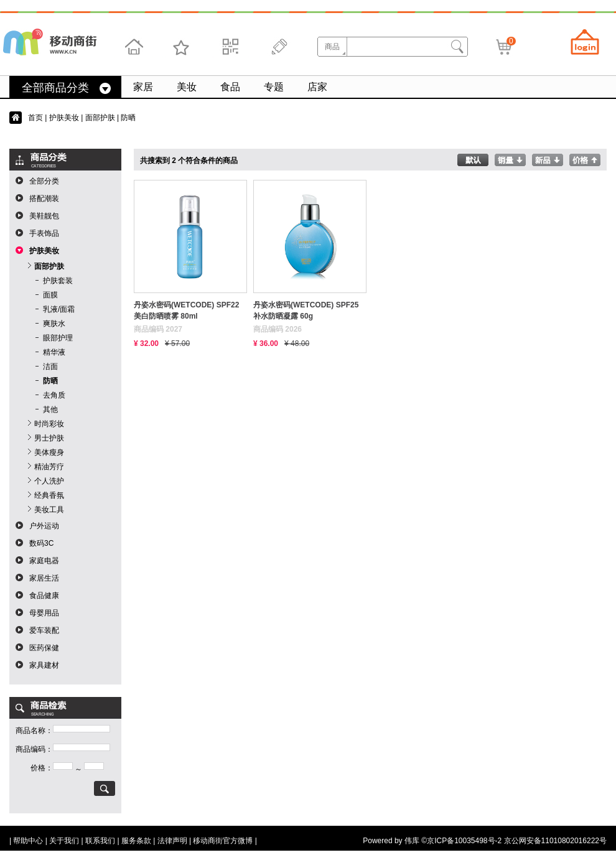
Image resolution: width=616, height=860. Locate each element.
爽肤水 (54, 324)
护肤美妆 (64, 118)
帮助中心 (28, 841)
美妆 (187, 87)
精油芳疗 (49, 467)
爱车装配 (44, 630)
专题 (274, 87)
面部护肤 (100, 118)
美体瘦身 (49, 452)
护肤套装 (58, 281)
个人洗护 (49, 481)
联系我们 (100, 841)
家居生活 (44, 578)
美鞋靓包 (44, 216)
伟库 (412, 841)
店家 (317, 87)
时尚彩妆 (49, 424)
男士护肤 (49, 438)
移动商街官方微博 (223, 841)
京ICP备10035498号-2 (464, 841)
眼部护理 (58, 338)
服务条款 (136, 841)
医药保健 (44, 648)
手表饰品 (44, 233)
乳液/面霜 (59, 309)
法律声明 (172, 841)
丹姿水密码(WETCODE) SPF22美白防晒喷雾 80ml (186, 311)
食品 (230, 87)
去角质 (54, 395)
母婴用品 (44, 613)
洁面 (50, 367)
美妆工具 (49, 510)
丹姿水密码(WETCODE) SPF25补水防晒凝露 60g (306, 311)
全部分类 (44, 181)
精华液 (54, 352)
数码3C (41, 543)
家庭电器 (44, 561)
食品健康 (44, 596)
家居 (143, 87)
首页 (35, 118)
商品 (332, 47)
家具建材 (44, 665)
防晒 (50, 381)
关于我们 (64, 841)
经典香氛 (49, 495)
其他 (50, 409)
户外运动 (44, 526)
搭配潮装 (44, 199)
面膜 (50, 295)
